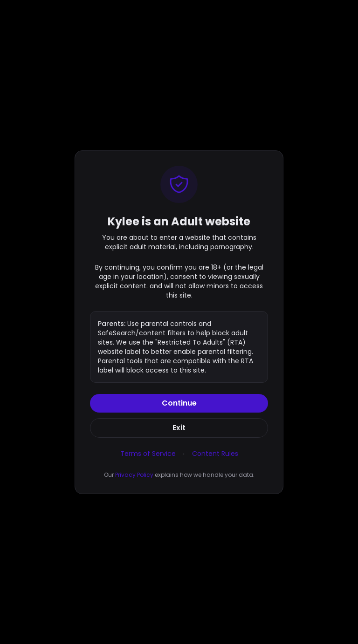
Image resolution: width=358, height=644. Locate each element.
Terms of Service (148, 454)
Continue (179, 403)
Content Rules (215, 454)
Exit (179, 428)
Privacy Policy (134, 475)
